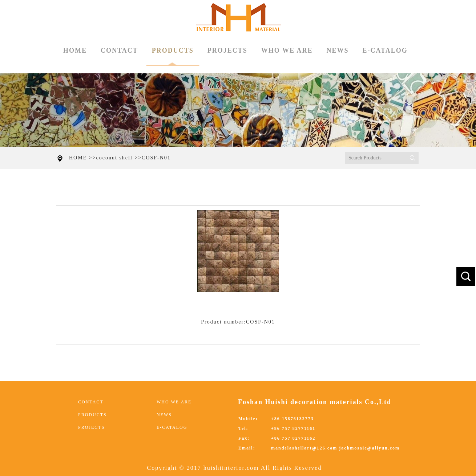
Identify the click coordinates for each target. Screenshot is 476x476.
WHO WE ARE (287, 50)
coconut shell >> (119, 158)
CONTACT (119, 50)
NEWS (337, 50)
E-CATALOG (385, 50)
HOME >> (83, 158)
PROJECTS (227, 50)
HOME (75, 50)
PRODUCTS (173, 56)
